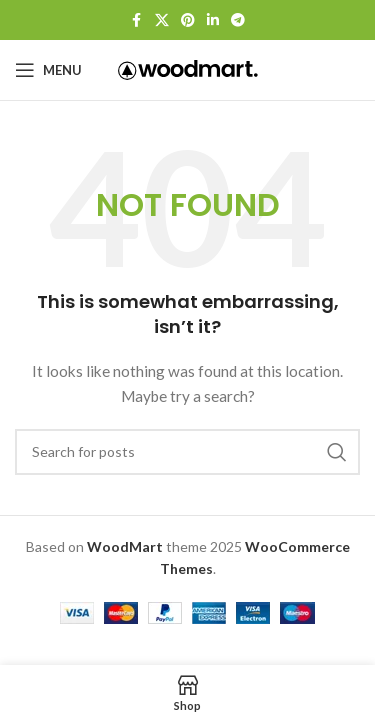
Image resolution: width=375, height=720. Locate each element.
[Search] (187, 452)
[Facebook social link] (137, 20)
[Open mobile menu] (48, 70)
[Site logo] (188, 68)
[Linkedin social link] (213, 20)
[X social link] (162, 20)
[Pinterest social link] (188, 20)
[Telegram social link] (238, 20)
